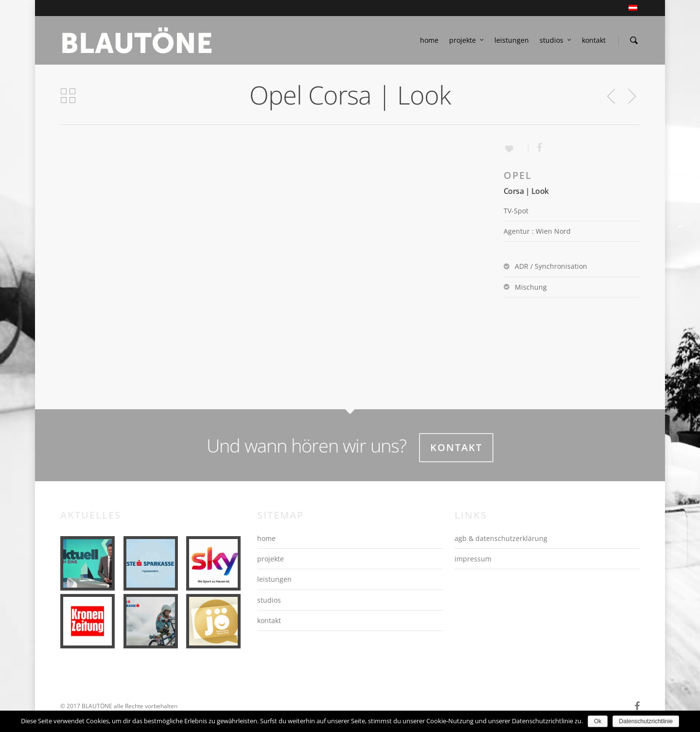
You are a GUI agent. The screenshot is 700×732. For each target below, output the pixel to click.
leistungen (512, 40)
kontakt (594, 40)
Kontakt (456, 447)
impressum (473, 559)
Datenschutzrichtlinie (646, 721)
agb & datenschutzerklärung (501, 538)
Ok (598, 721)
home (429, 40)
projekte (467, 40)
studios (556, 40)
